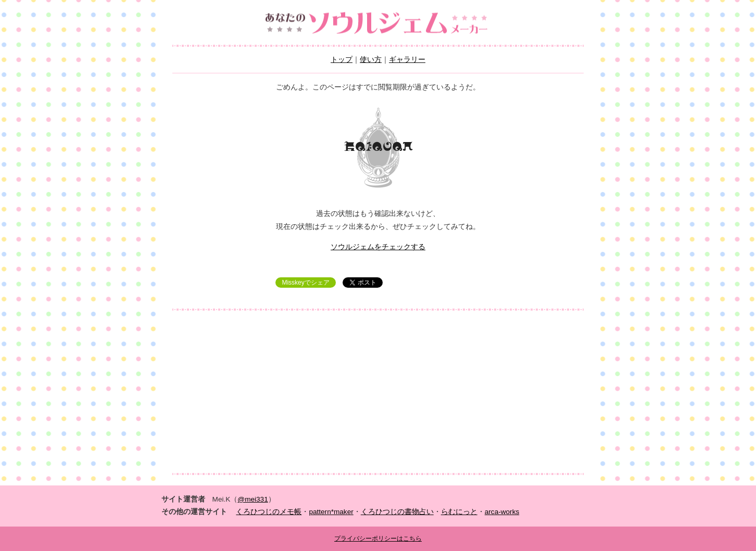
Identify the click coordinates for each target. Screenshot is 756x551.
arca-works (502, 512)
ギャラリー (407, 60)
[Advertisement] (378, 392)
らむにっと (459, 512)
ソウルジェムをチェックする (378, 247)
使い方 (371, 60)
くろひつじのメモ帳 (269, 512)
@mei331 (253, 499)
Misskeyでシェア (305, 283)
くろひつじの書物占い (397, 512)
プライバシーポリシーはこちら (378, 539)
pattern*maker (331, 512)
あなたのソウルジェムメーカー (378, 23)
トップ (342, 60)
